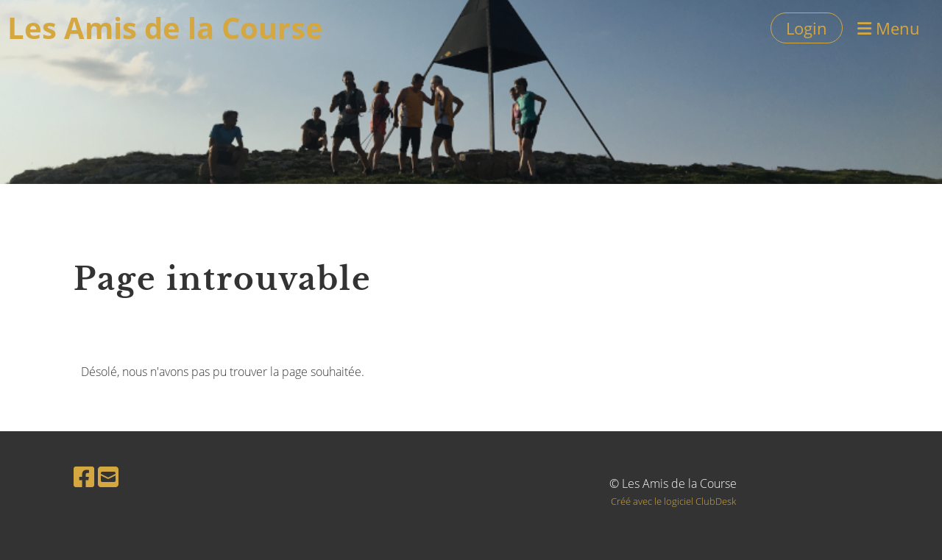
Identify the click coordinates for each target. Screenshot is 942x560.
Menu (889, 28)
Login (807, 28)
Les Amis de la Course (165, 28)
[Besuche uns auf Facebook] (84, 476)
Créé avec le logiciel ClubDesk (673, 501)
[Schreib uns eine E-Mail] (108, 476)
